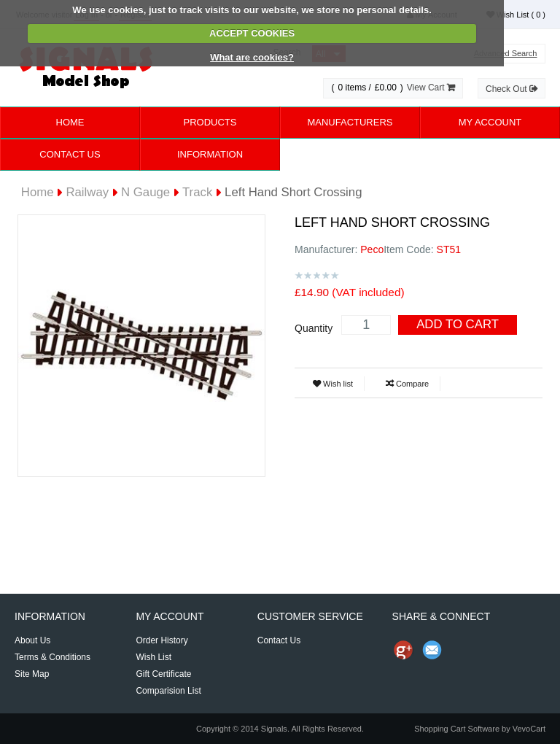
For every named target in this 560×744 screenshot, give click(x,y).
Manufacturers (350, 122)
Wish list (333, 384)
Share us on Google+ (403, 650)
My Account (490, 122)
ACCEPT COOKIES (252, 33)
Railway (87, 192)
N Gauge (145, 192)
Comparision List (168, 691)
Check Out (512, 89)
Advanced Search (506, 54)
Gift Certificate (163, 674)
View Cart (431, 88)
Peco (372, 249)
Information (210, 154)
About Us (32, 640)
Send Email (432, 650)
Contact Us (70, 154)
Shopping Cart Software (457, 729)
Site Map (32, 674)
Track (197, 192)
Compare (407, 384)
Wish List (516, 15)
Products (210, 122)
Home (70, 122)
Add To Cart (458, 324)
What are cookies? (252, 57)
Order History (162, 640)
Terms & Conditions (52, 657)
